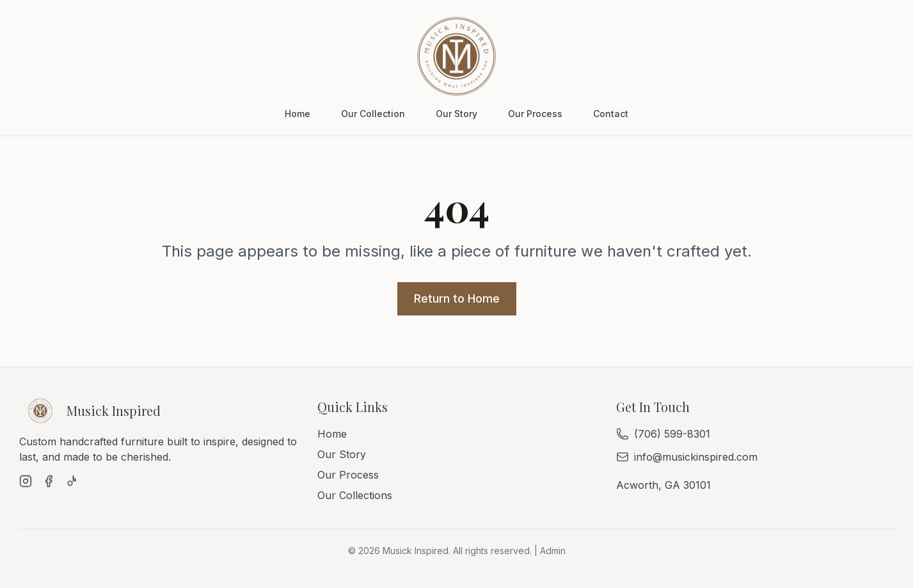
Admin (553, 551)
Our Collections (355, 495)
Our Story (457, 114)
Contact (611, 114)
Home (298, 114)
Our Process (535, 114)
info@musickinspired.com (696, 457)
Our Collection (373, 114)
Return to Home (457, 298)
